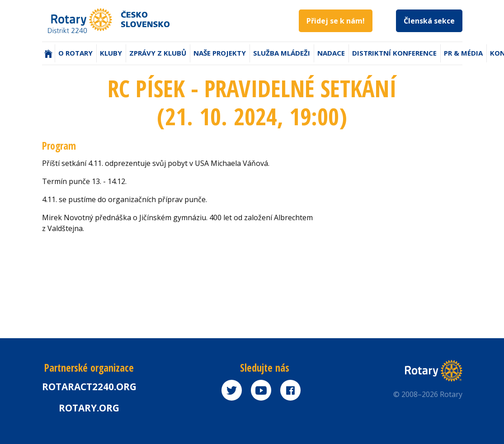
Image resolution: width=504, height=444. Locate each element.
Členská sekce (429, 21)
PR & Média (463, 53)
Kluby (111, 53)
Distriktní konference (394, 53)
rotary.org (89, 408)
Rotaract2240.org (89, 387)
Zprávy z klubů (158, 53)
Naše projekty (220, 53)
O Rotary (75, 53)
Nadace (331, 53)
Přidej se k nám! (336, 21)
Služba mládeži (282, 53)
